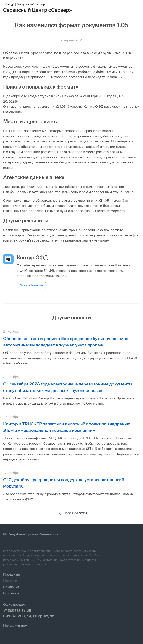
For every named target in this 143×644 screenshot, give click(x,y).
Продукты (12, 574)
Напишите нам (15, 626)
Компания (11, 587)
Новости (10, 581)
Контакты (11, 593)
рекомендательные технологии (25, 565)
